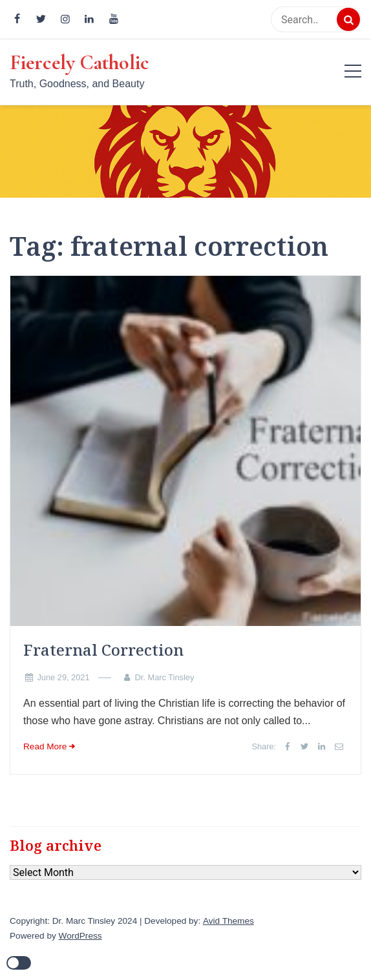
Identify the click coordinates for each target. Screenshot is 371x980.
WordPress (80, 936)
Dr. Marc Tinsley (165, 677)
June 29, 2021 (63, 677)
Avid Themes (228, 921)
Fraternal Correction (103, 650)
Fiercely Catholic (79, 63)
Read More (45, 746)
